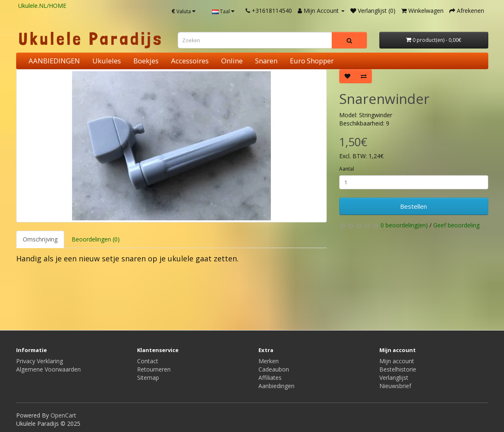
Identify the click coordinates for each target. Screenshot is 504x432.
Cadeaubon (274, 369)
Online (232, 61)
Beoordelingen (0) (96, 239)
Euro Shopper (312, 61)
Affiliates (270, 378)
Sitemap (148, 378)
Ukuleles (107, 61)
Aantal (347, 169)
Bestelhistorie (398, 369)
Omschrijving (40, 239)
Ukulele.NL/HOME (42, 6)
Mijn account (397, 361)
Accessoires (190, 61)
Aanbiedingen (276, 386)
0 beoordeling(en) (404, 225)
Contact (148, 361)
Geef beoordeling (456, 225)
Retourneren (154, 369)
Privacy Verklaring (40, 361)
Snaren (266, 61)
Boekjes (146, 61)
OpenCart (63, 415)
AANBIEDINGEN (54, 61)
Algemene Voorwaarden (48, 369)
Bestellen (414, 206)
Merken (269, 361)
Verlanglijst (394, 378)
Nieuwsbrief (395, 386)
